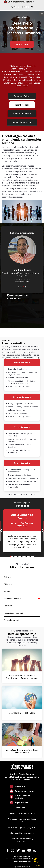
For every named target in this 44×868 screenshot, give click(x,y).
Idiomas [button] (15, 7)
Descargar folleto (22, 96)
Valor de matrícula (22, 114)
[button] (32, 7)
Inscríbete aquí (22, 105)
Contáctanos (22, 44)
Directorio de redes (22, 856)
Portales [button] (25, 7)
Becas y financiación (22, 122)
